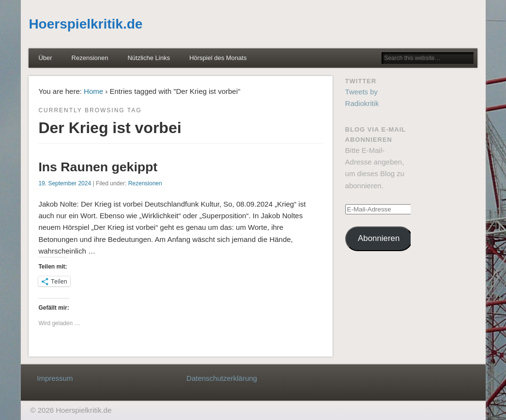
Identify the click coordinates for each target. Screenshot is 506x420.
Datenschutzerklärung (222, 378)
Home (93, 91)
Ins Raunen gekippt (98, 167)
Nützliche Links (148, 58)
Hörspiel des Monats (218, 58)
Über (45, 58)
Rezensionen (90, 58)
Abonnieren (379, 238)
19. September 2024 (65, 183)
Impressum (55, 378)
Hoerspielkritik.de (85, 24)
